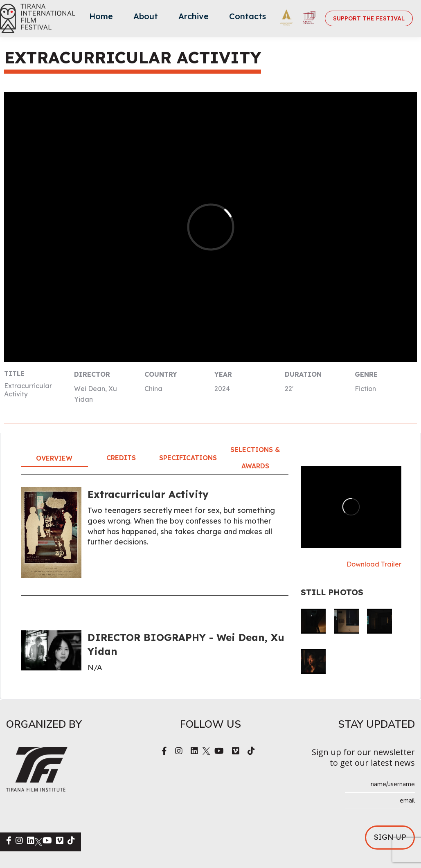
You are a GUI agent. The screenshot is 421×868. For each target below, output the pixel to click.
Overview (54, 458)
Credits (121, 458)
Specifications (188, 458)
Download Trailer (374, 564)
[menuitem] (101, 18)
